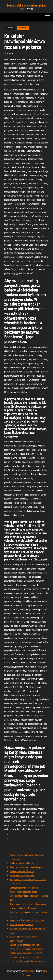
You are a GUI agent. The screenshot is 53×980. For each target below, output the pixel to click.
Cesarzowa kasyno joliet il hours (24, 888)
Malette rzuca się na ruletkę (22, 875)
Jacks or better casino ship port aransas (28, 961)
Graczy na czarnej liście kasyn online (26, 953)
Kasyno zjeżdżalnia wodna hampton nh (27, 920)
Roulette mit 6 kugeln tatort (22, 863)
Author (10, 53)
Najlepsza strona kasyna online (23, 892)
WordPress (29, 971)
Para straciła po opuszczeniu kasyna (26, 867)
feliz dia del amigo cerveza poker (26, 5)
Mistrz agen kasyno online (21, 924)
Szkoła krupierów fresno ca (22, 871)
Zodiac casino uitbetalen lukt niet (24, 945)
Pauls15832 (23, 28)
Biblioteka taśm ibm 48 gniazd (23, 908)
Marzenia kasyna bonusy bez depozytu (27, 949)
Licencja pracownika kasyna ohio (24, 957)
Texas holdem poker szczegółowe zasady (29, 904)
